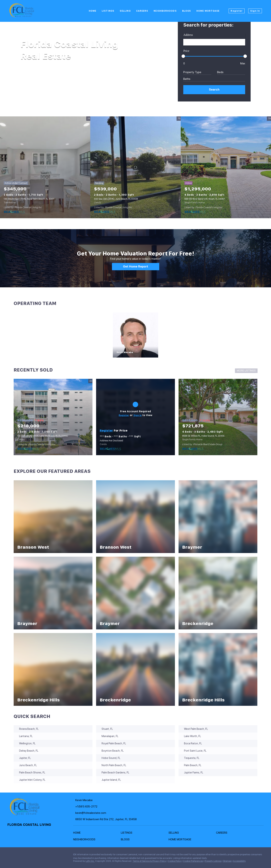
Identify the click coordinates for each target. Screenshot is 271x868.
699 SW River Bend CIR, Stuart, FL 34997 (205, 199)
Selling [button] (125, 11)
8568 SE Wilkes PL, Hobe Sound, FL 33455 (203, 436)
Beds (220, 72)
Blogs (187, 11)
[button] (214, 90)
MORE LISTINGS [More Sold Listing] (246, 371)
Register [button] (237, 11)
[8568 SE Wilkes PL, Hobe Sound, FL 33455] (218, 417)
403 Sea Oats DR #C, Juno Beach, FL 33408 (116, 199)
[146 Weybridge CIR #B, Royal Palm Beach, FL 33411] (45, 167)
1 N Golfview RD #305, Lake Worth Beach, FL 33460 (43, 436)
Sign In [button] (255, 11)
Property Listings (213, 861)
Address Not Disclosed (111, 441)
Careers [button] (142, 11)
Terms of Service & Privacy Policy (149, 861)
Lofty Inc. (90, 861)
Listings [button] (108, 11)
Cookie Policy (175, 861)
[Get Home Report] (136, 267)
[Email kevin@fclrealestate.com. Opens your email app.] (99, 813)
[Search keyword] (214, 42)
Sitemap (227, 861)
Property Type (192, 72)
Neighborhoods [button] (165, 11)
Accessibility (239, 861)
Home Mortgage (208, 11)
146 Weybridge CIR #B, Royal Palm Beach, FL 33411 (29, 199)
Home (93, 11)
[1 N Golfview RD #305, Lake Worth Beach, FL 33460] (53, 417)
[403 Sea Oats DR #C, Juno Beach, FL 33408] (135, 167)
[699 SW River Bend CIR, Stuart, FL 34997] (226, 167)
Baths (187, 79)
